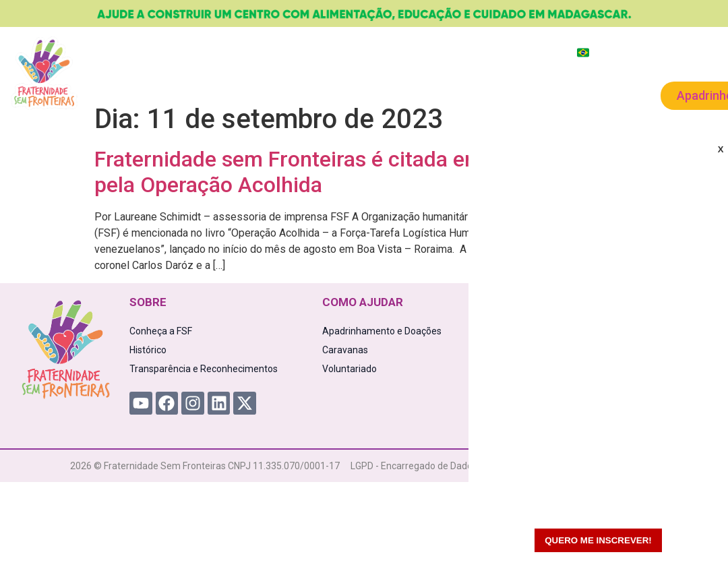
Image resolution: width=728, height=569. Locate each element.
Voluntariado (525, 94)
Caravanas (439, 94)
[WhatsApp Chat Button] (694, 535)
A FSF (132, 94)
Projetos (193, 94)
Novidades (362, 94)
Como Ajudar (278, 94)
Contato (603, 94)
